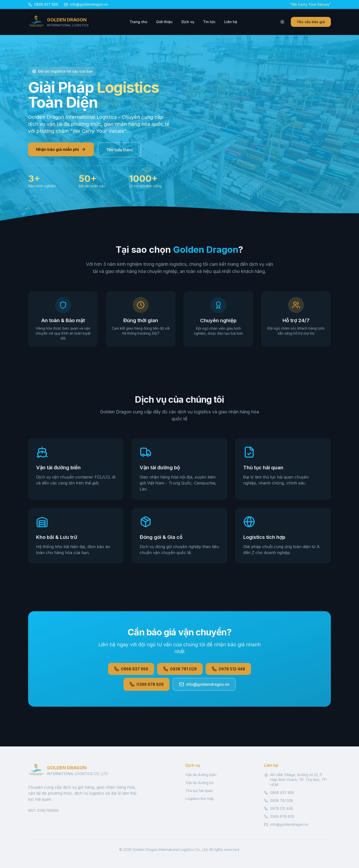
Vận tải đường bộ (200, 783)
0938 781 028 (180, 669)
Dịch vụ (188, 22)
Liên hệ (231, 22)
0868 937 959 (131, 669)
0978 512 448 (228, 669)
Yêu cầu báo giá (311, 22)
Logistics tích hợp (200, 799)
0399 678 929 (147, 684)
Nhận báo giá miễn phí (61, 150)
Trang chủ (138, 22)
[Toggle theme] (282, 22)
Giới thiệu (164, 22)
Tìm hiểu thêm (120, 150)
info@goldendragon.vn (204, 684)
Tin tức (209, 22)
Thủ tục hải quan (199, 791)
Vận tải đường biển (201, 775)
